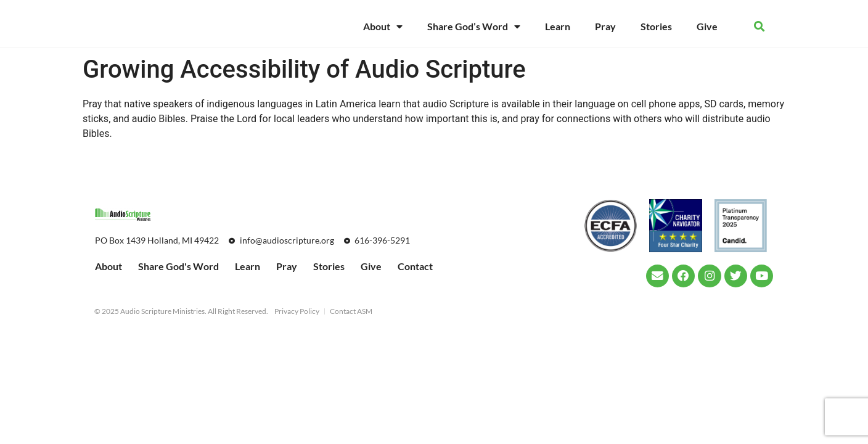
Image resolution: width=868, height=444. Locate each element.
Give (707, 26)
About (383, 27)
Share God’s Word (474, 27)
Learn (558, 26)
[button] (759, 27)
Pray (605, 26)
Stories (656, 26)
